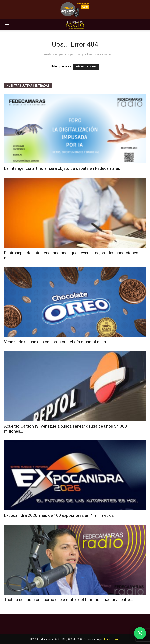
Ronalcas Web (112, 639)
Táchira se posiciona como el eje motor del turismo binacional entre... (68, 600)
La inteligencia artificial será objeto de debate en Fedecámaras (62, 168)
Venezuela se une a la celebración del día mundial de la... (56, 342)
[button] (7, 25)
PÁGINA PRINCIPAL (86, 67)
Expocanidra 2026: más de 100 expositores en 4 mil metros (59, 515)
